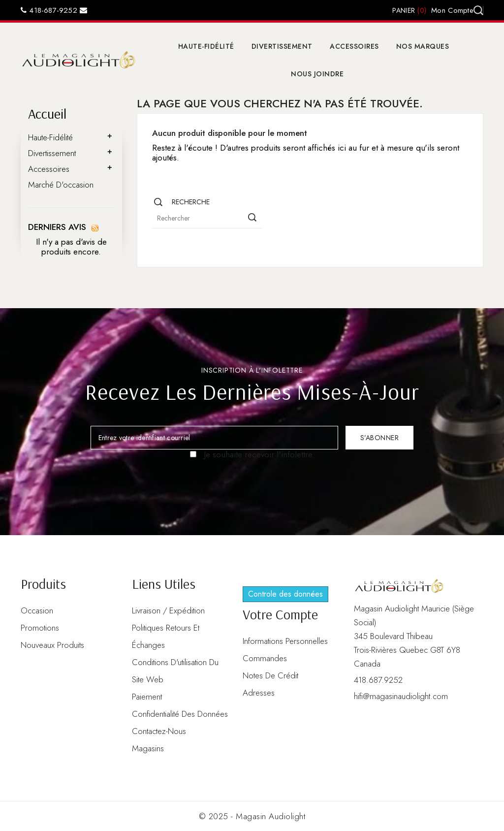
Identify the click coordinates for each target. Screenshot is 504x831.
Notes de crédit (270, 675)
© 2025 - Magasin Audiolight (252, 816)
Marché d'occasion (61, 185)
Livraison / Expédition (168, 610)
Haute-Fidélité (206, 46)
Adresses (259, 693)
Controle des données (285, 594)
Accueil (47, 113)
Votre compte (280, 614)
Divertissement (282, 46)
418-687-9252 (49, 10)
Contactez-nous (159, 731)
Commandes (265, 658)
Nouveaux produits (52, 645)
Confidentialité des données (180, 714)
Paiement (147, 697)
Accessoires (354, 46)
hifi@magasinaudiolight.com (401, 696)
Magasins (148, 748)
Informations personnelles (285, 641)
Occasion (37, 610)
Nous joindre (317, 74)
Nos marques (423, 46)
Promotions (40, 628)
